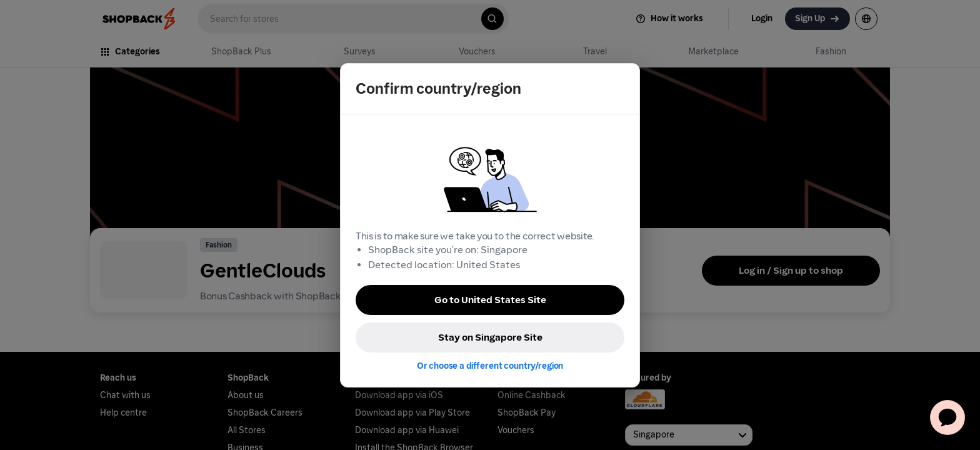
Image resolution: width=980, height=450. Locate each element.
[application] (947, 417)
